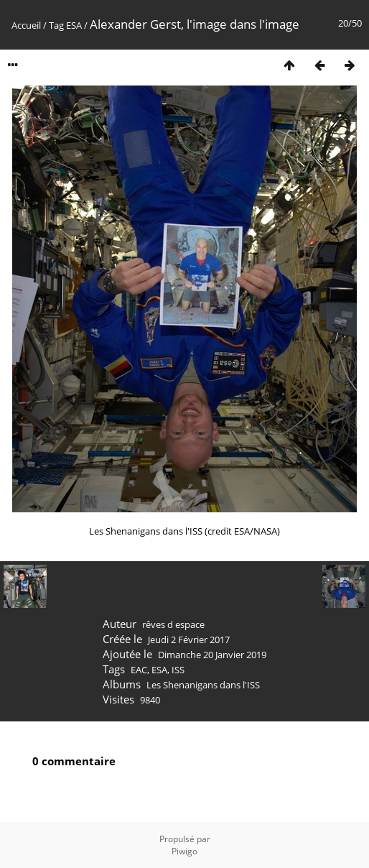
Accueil (26, 25)
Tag (56, 25)
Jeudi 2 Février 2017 (189, 640)
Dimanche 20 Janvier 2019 (212, 655)
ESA (74, 25)
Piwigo (184, 851)
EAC (139, 670)
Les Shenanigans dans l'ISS (203, 685)
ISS (178, 670)
